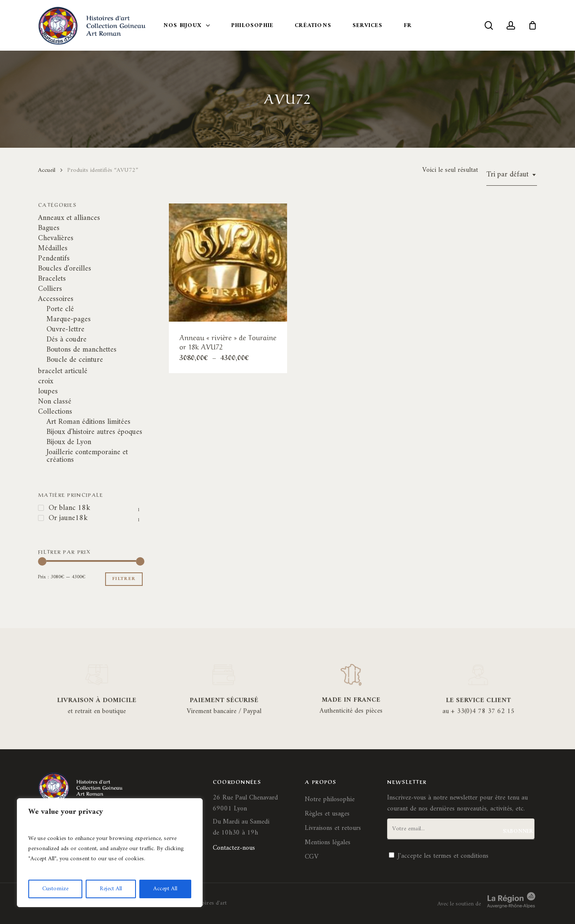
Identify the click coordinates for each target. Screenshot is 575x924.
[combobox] (512, 175)
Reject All (111, 889)
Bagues (49, 228)
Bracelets (52, 279)
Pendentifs (54, 259)
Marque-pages (69, 320)
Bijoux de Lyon (69, 442)
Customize (55, 889)
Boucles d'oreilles (65, 269)
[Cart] (532, 25)
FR (408, 26)
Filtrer (124, 579)
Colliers (50, 289)
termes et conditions (461, 856)
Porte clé (60, 309)
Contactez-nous (234, 848)
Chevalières (56, 238)
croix (46, 382)
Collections (55, 412)
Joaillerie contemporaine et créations (87, 456)
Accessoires (56, 299)
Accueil (47, 170)
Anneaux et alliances (69, 218)
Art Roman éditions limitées (88, 422)
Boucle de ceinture (75, 360)
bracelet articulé (63, 371)
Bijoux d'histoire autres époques (94, 432)
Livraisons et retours (333, 828)
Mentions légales (328, 843)
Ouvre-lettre (65, 330)
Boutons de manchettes (81, 350)
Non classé (55, 402)
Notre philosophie (330, 799)
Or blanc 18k (69, 508)
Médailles (53, 249)
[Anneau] (228, 263)
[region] (110, 853)
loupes (48, 392)
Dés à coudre (66, 340)
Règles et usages (327, 814)
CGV (312, 857)
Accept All (165, 889)
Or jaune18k (68, 518)
